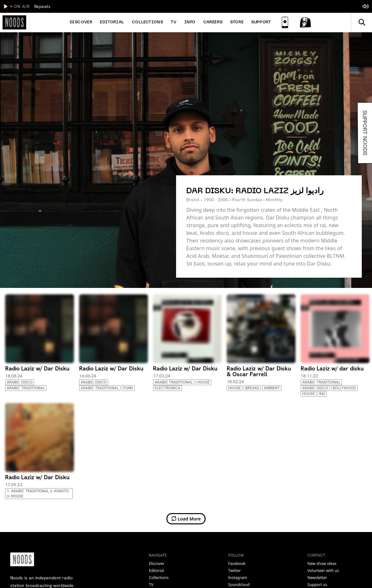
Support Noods (365, 133)
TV (174, 22)
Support (261, 22)
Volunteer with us (323, 571)
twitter (235, 571)
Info (190, 22)
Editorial (112, 22)
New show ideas (322, 564)
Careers (213, 22)
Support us (317, 585)
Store (237, 22)
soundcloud (239, 585)
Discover (81, 22)
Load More (186, 519)
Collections (148, 22)
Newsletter (317, 578)
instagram (238, 578)
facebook (237, 564)
